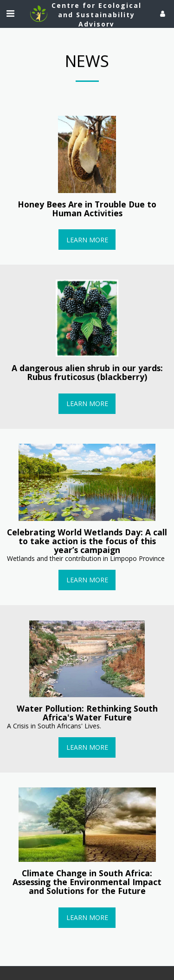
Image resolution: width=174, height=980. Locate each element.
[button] (10, 13)
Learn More (87, 240)
